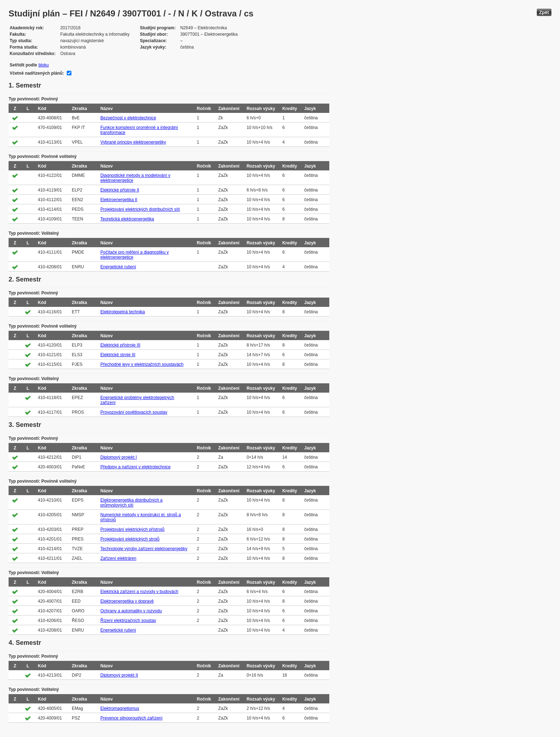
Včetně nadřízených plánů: (37, 73)
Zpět (544, 12)
